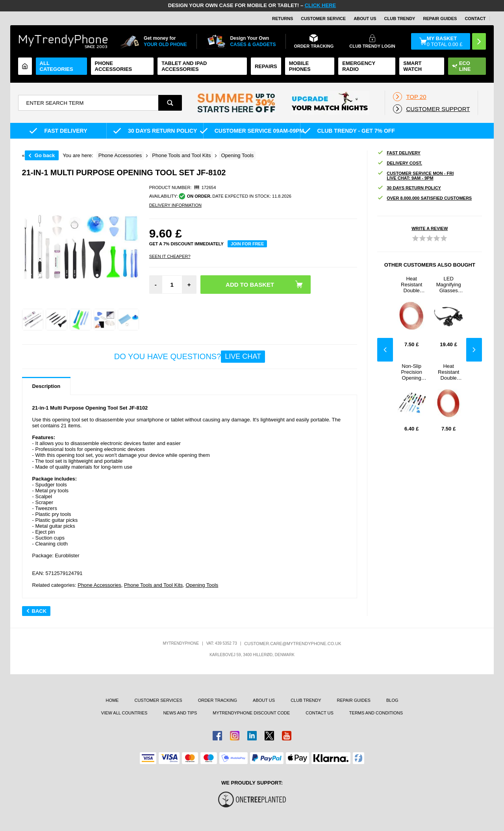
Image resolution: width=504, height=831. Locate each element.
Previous (385, 350)
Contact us (320, 713)
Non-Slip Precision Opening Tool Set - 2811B (412, 372)
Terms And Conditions (376, 713)
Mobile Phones (300, 66)
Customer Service (323, 19)
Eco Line (461, 66)
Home (112, 700)
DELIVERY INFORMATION (175, 205)
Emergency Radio (359, 66)
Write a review (430, 228)
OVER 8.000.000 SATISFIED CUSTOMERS (424, 198)
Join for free (247, 244)
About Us (365, 19)
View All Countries (124, 713)
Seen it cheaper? (170, 256)
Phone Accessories (114, 66)
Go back (45, 155)
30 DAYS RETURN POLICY (409, 188)
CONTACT (475, 19)
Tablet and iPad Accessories (184, 66)
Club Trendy (400, 19)
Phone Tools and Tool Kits (153, 585)
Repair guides (440, 19)
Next (474, 350)
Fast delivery (399, 153)
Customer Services (158, 700)
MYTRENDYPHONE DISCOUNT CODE (251, 713)
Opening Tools (202, 585)
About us (264, 700)
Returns (283, 19)
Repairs (266, 66)
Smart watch (412, 66)
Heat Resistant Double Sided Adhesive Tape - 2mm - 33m (412, 285)
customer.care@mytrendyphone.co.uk (293, 644)
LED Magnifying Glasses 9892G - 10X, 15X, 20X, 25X (449, 285)
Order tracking (218, 700)
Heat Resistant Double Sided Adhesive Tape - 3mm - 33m (449, 372)
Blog (392, 700)
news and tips (180, 713)
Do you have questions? (190, 357)
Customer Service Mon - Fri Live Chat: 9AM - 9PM (415, 176)
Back (36, 611)
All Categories (57, 66)
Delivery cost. (400, 163)
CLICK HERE (320, 5)
